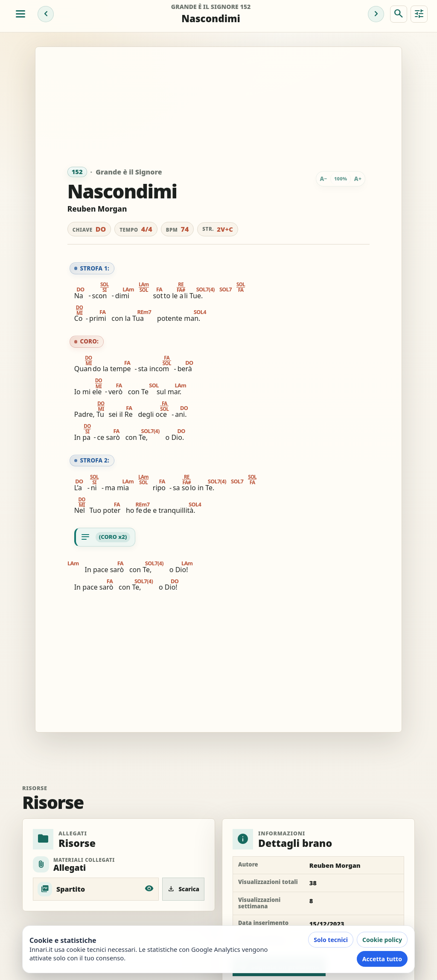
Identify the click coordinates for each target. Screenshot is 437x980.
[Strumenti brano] (419, 14)
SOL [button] (149, 385)
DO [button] (80, 289)
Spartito (71, 889)
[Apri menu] (20, 14)
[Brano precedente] (46, 14)
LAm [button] (128, 289)
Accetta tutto (382, 959)
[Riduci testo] (323, 179)
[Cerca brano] (399, 14)
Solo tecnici (331, 940)
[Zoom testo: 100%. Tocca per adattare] (341, 179)
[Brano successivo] (376, 14)
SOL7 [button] (226, 289)
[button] (104, 290)
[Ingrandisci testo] (358, 179)
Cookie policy (382, 940)
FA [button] (156, 289)
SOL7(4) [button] (205, 289)
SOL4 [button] (200, 312)
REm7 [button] (144, 312)
